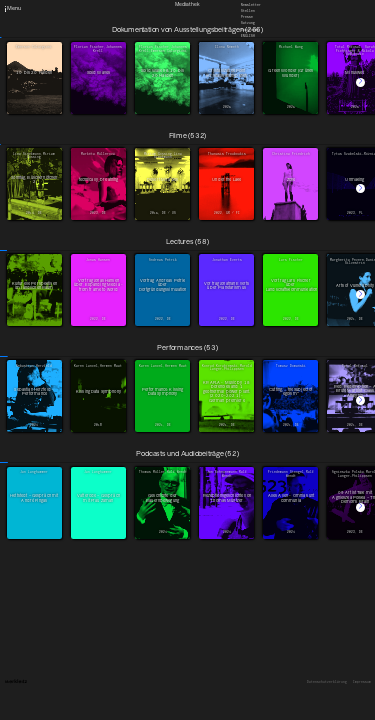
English (248, 35)
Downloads (250, 29)
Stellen (248, 11)
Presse (247, 17)
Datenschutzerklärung (327, 682)
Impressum (362, 682)
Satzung (248, 23)
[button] (360, 82)
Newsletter (251, 4)
